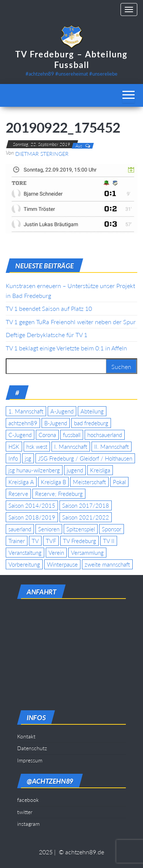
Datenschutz (32, 748)
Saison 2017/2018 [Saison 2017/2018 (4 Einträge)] (86, 505)
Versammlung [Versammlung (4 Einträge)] (87, 553)
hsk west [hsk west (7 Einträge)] (37, 447)
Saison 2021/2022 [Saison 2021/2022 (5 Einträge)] (86, 517)
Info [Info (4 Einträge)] (13, 458)
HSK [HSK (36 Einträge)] (14, 447)
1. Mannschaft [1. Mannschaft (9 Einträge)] (26, 411)
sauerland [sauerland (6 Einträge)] (20, 529)
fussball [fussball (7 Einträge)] (72, 435)
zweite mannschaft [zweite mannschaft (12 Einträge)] (107, 564)
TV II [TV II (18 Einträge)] (109, 541)
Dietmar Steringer (42, 154)
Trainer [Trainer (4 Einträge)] (17, 541)
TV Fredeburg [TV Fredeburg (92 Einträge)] (80, 541)
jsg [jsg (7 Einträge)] (28, 458)
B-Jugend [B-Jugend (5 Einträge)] (56, 423)
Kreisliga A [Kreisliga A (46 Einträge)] (21, 482)
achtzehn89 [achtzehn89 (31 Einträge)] (23, 423)
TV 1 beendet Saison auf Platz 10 (49, 308)
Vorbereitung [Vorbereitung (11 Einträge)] (24, 564)
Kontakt (26, 736)
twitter (25, 812)
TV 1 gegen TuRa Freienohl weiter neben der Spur (71, 322)
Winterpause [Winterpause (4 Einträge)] (62, 564)
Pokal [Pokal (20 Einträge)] (119, 482)
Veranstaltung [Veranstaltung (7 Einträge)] (25, 553)
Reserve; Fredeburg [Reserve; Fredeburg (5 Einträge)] (59, 494)
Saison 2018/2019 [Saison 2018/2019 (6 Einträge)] (32, 517)
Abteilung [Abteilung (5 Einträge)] (92, 411)
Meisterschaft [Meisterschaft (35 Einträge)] (89, 482)
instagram (28, 824)
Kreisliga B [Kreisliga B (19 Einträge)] (53, 482)
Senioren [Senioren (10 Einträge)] (49, 529)
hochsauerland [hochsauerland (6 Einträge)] (105, 435)
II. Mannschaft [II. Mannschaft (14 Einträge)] (112, 447)
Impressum (30, 760)
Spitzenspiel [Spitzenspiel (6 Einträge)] (81, 529)
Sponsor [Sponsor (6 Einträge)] (112, 529)
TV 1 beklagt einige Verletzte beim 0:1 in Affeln (66, 348)
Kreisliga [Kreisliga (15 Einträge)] (100, 470)
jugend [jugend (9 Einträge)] (75, 470)
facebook (28, 800)
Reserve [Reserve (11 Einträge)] (18, 494)
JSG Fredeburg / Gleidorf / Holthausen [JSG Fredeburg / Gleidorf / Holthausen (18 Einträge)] (85, 458)
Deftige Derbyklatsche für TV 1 (47, 335)
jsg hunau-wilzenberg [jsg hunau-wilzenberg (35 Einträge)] (34, 470)
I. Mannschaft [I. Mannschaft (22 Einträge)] (71, 447)
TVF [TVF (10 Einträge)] (51, 541)
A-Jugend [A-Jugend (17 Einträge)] (62, 411)
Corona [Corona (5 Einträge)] (47, 435)
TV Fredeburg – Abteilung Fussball (71, 59)
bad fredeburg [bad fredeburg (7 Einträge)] (91, 423)
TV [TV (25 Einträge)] (35, 541)
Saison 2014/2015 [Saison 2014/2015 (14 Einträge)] (32, 505)
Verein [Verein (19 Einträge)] (56, 553)
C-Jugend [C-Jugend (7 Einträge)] (20, 435)
